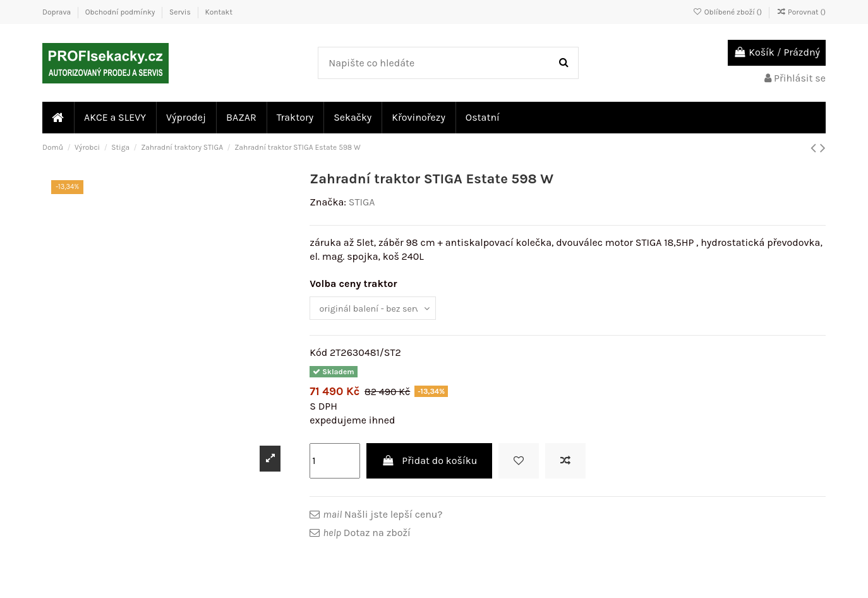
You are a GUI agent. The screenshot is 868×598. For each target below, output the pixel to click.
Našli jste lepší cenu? (383, 517)
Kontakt (218, 12)
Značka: (328, 202)
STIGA (362, 202)
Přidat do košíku (430, 463)
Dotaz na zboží (366, 535)
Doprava (57, 12)
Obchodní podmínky (121, 12)
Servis (181, 12)
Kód (318, 356)
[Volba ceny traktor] (380, 310)
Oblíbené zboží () (728, 12)
